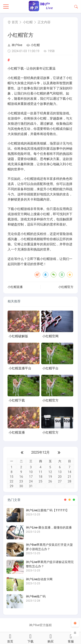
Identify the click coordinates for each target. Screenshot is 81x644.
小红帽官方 (66, 287)
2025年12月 (41, 452)
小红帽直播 (15, 287)
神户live (15, 45)
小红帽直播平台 (20, 368)
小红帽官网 (50, 336)
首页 (15, 22)
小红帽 (28, 22)
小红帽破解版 (18, 336)
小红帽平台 (50, 368)
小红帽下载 (17, 400)
